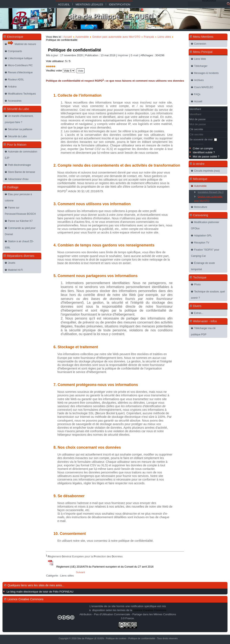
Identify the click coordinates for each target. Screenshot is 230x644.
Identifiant (195, 109)
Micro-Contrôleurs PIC (20, 65)
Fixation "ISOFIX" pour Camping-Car (205, 253)
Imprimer (123, 55)
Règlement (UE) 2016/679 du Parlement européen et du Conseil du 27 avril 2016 (105, 567)
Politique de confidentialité (75, 50)
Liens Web (200, 59)
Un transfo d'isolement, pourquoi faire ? (19, 119)
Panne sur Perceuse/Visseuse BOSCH (20, 211)
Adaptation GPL (203, 236)
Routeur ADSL (16, 80)
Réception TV (202, 243)
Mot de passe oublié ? (206, 157)
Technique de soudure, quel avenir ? (208, 295)
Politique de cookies (116, 638)
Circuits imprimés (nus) (207, 171)
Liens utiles (164, 37)
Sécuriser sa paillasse (20, 129)
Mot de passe (197, 119)
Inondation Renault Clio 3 (211, 192)
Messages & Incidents (206, 73)
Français (149, 37)
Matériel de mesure (22, 43)
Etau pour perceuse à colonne (18, 197)
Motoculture (201, 207)
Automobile (82, 37)
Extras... (199, 313)
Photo (197, 285)
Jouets (12, 263)
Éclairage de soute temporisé (203, 266)
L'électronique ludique (20, 58)
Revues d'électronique (20, 72)
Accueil (64, 4)
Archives (199, 80)
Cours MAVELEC (204, 87)
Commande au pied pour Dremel (20, 231)
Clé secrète (196, 129)
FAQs (197, 94)
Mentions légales (89, 4)
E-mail (135, 55)
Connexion (200, 44)
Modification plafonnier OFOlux (205, 225)
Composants (15, 51)
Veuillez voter (54, 71)
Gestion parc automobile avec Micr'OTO (116, 37)
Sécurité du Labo (17, 136)
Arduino (12, 87)
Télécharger (201, 66)
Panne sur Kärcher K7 (20, 221)
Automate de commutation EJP (21, 155)
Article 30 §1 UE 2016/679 (85, 191)
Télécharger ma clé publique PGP (203, 331)
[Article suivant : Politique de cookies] (80, 572)
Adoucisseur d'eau (18, 179)
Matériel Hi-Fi (15, 270)
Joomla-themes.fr (124, 641)
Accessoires (15, 101)
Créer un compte (203, 148)
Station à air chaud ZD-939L (19, 245)
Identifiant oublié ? (204, 152)
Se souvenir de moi (201, 139)
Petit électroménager (20, 165)
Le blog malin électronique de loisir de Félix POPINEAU (40, 592)
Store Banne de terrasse (21, 172)
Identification (120, 4)
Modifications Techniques (22, 94)
